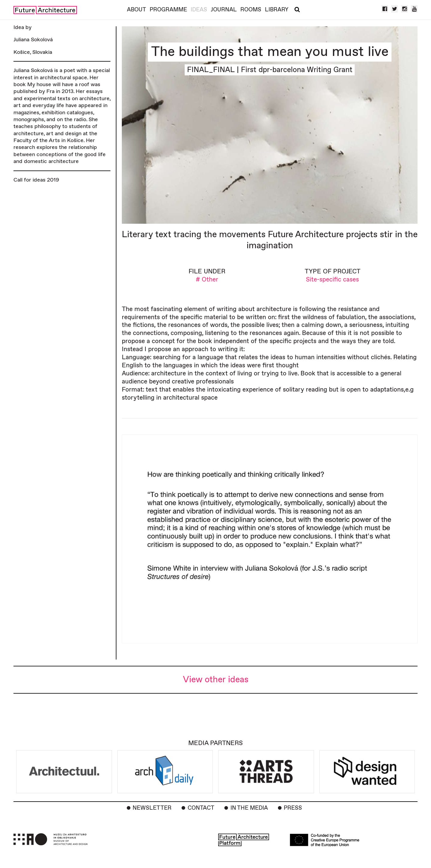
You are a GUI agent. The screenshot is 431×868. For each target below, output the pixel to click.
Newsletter (152, 808)
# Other (207, 280)
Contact (201, 808)
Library (277, 10)
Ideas (199, 10)
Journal (224, 10)
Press (293, 808)
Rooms (251, 10)
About (136, 10)
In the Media (249, 808)
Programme (168, 10)
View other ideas (216, 680)
